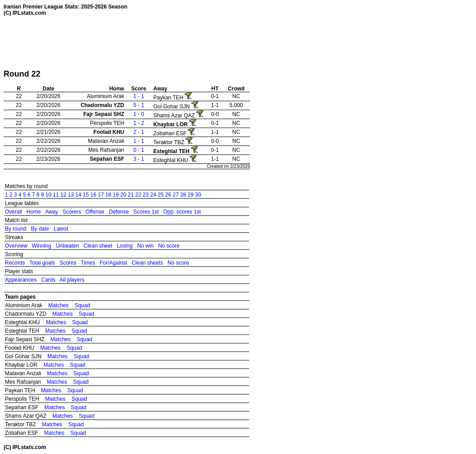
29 (191, 195)
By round (16, 229)
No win (145, 246)
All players (72, 280)
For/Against (113, 263)
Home (34, 212)
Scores (68, 263)
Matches (58, 305)
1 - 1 (138, 96)
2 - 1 (138, 132)
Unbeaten (67, 246)
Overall (13, 212)
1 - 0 (138, 114)
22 (138, 195)
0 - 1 (138, 150)
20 (123, 195)
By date (40, 229)
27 (175, 195)
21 (131, 195)
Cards (48, 280)
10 (48, 195)
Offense (95, 212)
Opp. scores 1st (182, 212)
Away (51, 212)
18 (108, 195)
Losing (125, 246)
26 (168, 195)
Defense (119, 212)
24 (153, 195)
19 (116, 195)
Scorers (72, 212)
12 (63, 195)
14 (78, 195)
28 (183, 195)
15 (86, 195)
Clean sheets (147, 263)
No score (169, 246)
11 (56, 195)
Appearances (21, 280)
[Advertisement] (167, 43)
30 (198, 195)
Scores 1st (146, 212)
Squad (82, 305)
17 (101, 195)
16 (93, 195)
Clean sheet (98, 246)
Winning (41, 246)
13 (71, 195)
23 (145, 195)
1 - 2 (138, 123)
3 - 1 (138, 159)
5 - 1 (138, 105)
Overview (16, 246)
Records (15, 263)
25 (161, 195)
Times (88, 263)
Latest (61, 229)
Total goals (42, 263)
